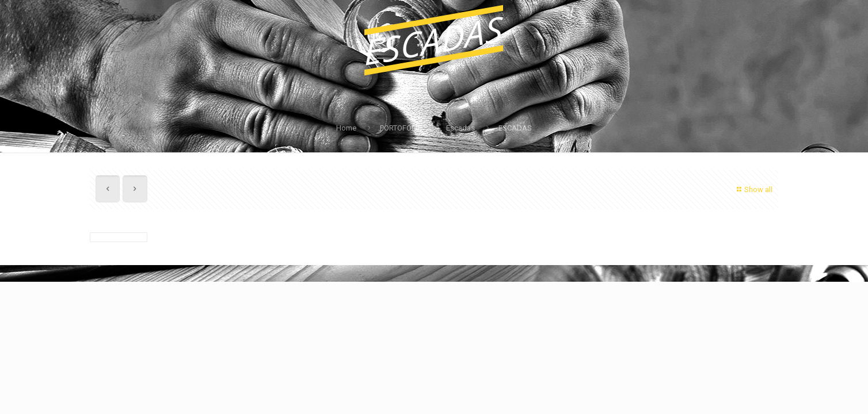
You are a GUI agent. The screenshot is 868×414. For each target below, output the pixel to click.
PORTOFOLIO (401, 128)
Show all (753, 189)
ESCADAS (515, 128)
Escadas (460, 128)
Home (346, 128)
